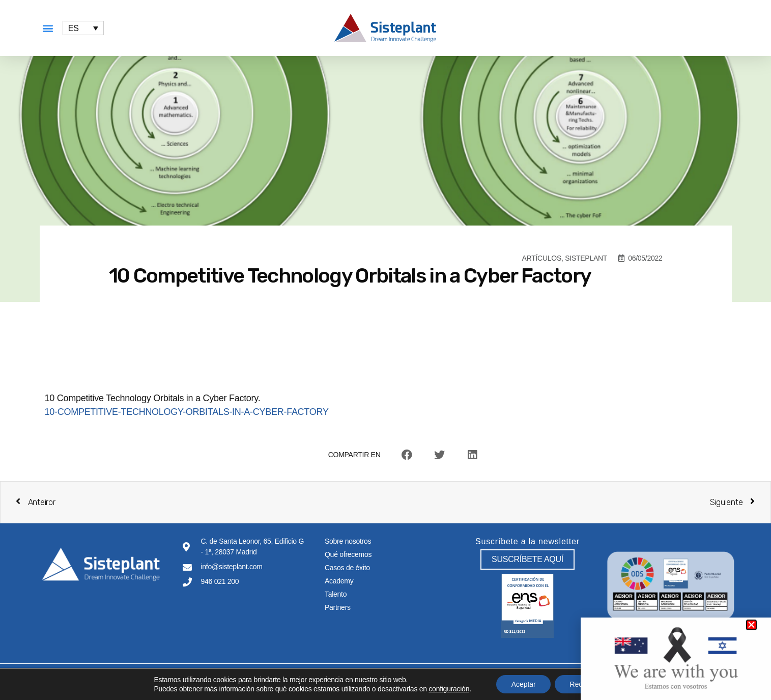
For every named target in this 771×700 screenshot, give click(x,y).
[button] (48, 28)
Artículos (542, 258)
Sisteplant (586, 258)
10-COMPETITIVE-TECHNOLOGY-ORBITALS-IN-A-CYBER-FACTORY (187, 412)
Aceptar (523, 684)
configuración (448, 689)
